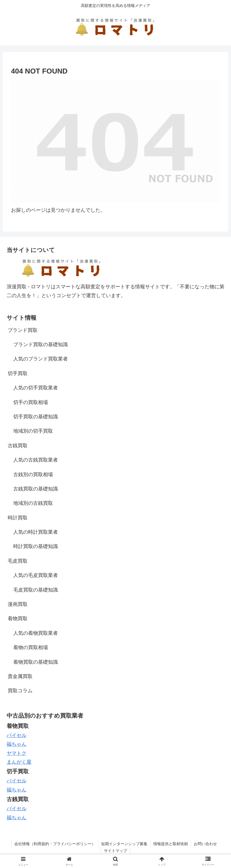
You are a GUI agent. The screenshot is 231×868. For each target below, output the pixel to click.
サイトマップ (115, 851)
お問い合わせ (205, 844)
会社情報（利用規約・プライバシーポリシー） (55, 844)
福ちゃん (17, 790)
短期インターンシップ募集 (124, 844)
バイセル (17, 735)
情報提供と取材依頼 (171, 844)
